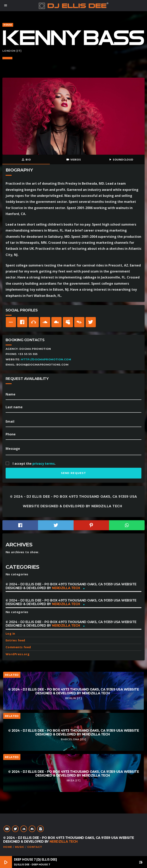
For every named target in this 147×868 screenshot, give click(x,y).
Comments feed (18, 647)
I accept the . (34, 464)
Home (8, 847)
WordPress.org (18, 654)
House (8, 25)
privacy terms (43, 464)
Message (13, 449)
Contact (35, 847)
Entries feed (15, 640)
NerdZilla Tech (107, 506)
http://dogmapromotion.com (46, 359)
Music (20, 847)
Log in (10, 633)
